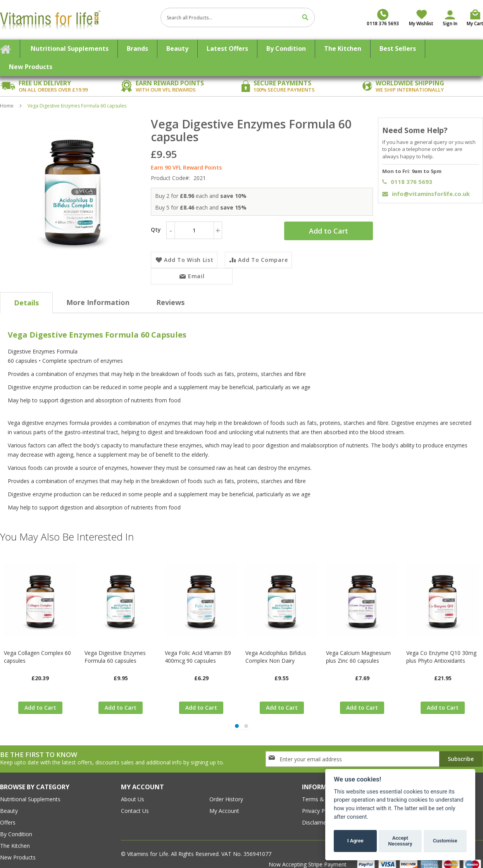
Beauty (9, 801)
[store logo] (77, 20)
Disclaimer (315, 813)
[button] (237, 717)
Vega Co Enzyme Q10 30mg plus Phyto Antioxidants (441, 647)
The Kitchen (15, 836)
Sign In (450, 23)
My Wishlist (421, 23)
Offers (8, 813)
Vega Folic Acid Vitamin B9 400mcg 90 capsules (198, 647)
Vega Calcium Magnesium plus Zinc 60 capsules (358, 647)
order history (226, 790)
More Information (98, 293)
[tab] (26, 293)
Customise (445, 841)
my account (224, 801)
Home (7, 106)
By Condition (16, 825)
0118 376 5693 (407, 182)
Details (26, 293)
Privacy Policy (319, 801)
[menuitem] (70, 49)
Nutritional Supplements (30, 790)
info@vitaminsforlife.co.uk (426, 194)
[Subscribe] (461, 750)
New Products (18, 848)
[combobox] (238, 17)
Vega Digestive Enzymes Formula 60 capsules (115, 647)
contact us (135, 801)
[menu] (241, 58)
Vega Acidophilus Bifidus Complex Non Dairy (276, 647)
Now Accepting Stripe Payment (308, 855)
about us (133, 790)
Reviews (170, 293)
